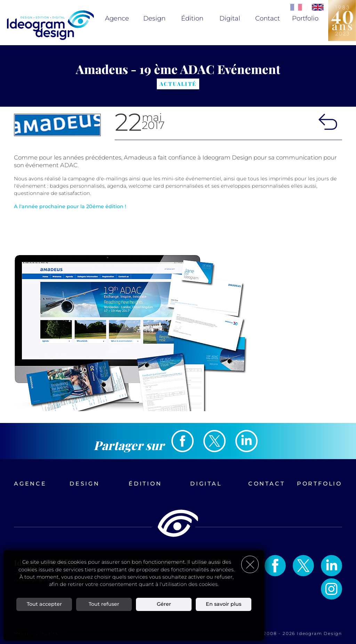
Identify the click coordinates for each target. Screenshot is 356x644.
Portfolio (305, 18)
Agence (117, 18)
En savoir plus (224, 604)
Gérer (164, 604)
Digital (230, 18)
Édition (192, 18)
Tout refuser (104, 604)
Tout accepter (44, 604)
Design (154, 18)
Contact (268, 18)
